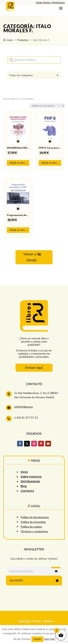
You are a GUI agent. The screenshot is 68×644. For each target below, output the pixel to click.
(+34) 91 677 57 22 (26, 418)
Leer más (49, 639)
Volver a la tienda (32, 257)
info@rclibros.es (24, 407)
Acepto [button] (37, 639)
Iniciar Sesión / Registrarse (50, 3)
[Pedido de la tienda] (47, 106)
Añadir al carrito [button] (18, 163)
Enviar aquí (34, 368)
